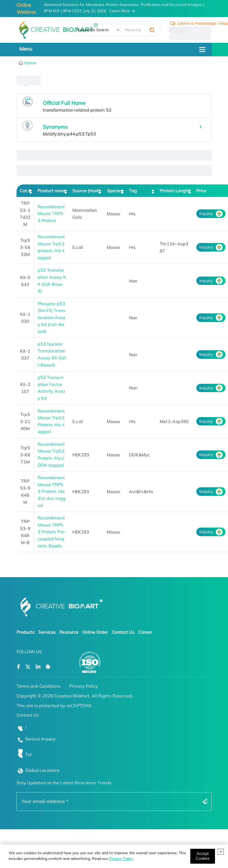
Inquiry (206, 213)
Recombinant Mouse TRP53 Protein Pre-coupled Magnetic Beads (52, 532)
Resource (69, 632)
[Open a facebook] (18, 667)
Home (30, 63)
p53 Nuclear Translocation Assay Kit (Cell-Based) (52, 354)
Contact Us (123, 632)
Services (47, 632)
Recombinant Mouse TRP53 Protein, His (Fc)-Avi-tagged (52, 491)
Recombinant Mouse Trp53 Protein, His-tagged (51, 421)
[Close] (203, 856)
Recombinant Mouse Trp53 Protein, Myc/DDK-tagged (51, 455)
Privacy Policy (121, 859)
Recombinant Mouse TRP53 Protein (51, 214)
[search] (152, 30)
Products (26, 632)
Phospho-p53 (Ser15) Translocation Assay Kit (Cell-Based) (52, 317)
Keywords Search (93, 30)
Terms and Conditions (39, 686)
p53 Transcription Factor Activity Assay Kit (51, 388)
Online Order (95, 632)
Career (145, 632)
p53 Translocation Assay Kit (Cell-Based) (52, 280)
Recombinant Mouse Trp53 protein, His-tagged (51, 247)
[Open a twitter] (28, 667)
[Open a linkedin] (38, 667)
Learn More (120, 11)
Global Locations (42, 770)
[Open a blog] (48, 667)
